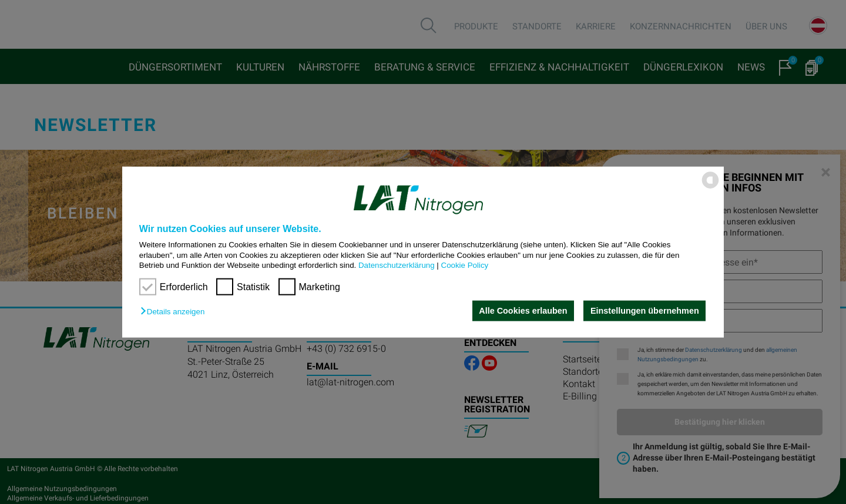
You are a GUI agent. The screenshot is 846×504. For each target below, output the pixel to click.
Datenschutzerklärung (397, 265)
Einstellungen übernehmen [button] (645, 311)
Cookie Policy (465, 265)
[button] (175, 312)
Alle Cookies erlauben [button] (523, 311)
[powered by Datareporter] (710, 188)
